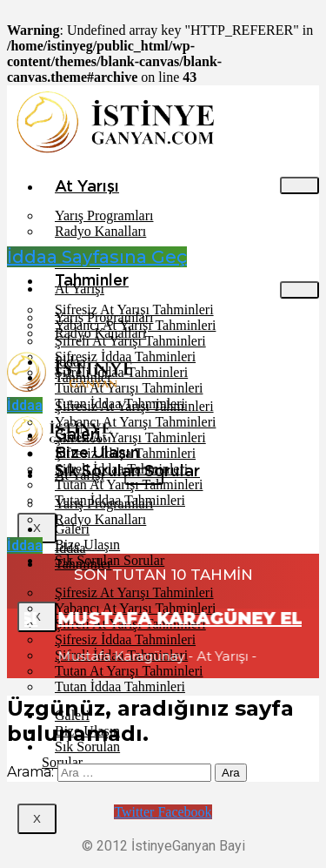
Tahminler (83, 564)
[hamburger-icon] (299, 185)
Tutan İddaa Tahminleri (120, 686)
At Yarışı (87, 186)
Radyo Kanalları (100, 231)
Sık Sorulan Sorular (81, 754)
